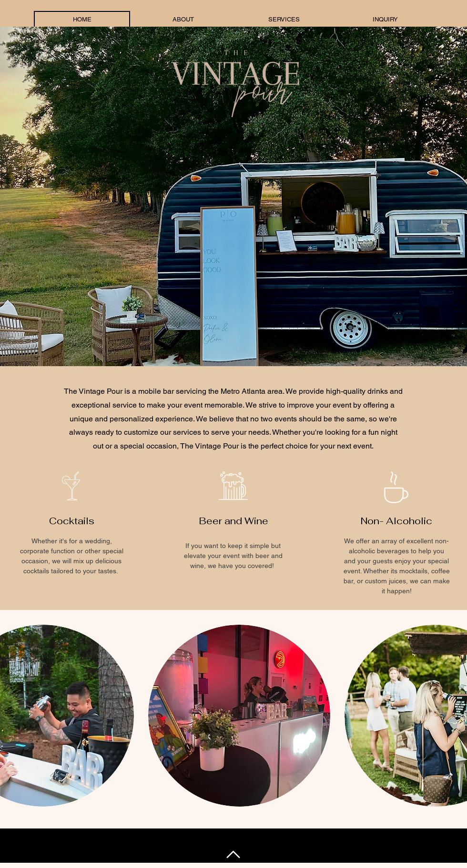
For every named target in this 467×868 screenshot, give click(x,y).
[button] (239, 716)
